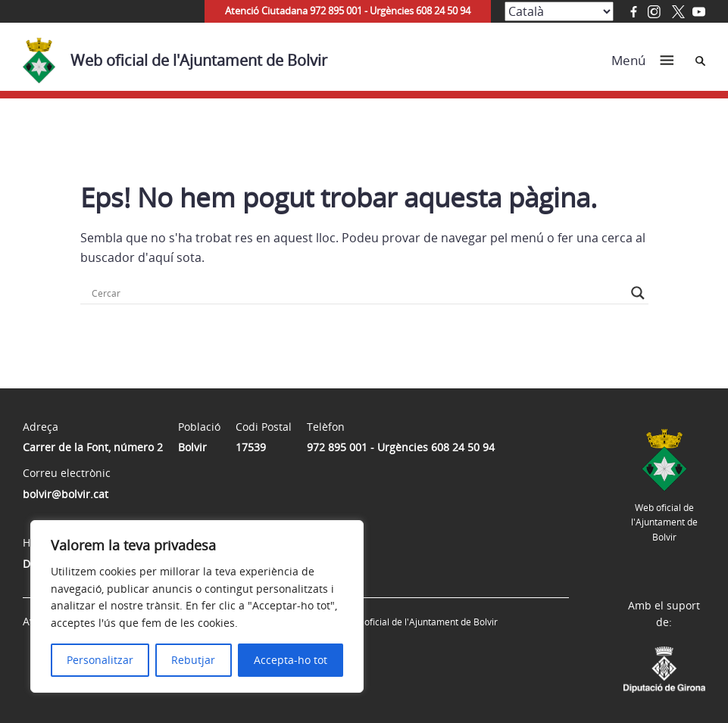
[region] (197, 606)
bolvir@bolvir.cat (66, 494)
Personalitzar (100, 660)
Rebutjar (193, 660)
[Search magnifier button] (638, 293)
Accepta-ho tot (291, 660)
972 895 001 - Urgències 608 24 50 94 (401, 447)
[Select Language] (559, 11)
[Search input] (358, 293)
